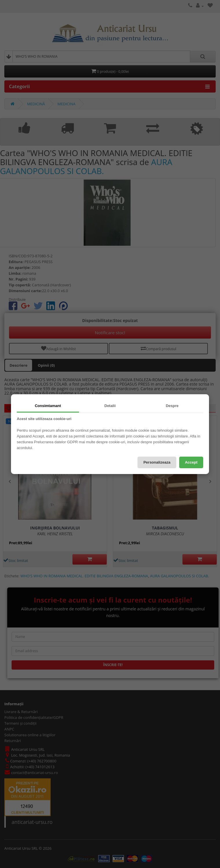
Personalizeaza (157, 462)
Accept (191, 462)
